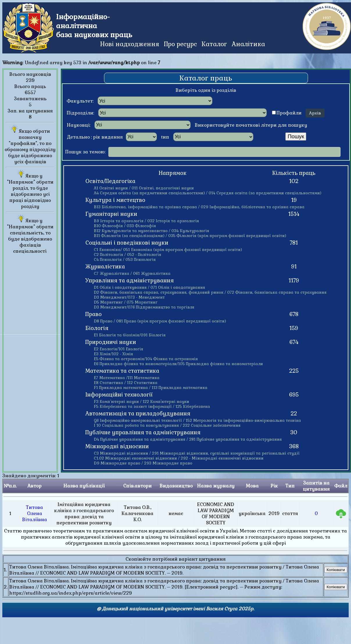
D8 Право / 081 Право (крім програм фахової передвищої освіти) (160, 321)
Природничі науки (111, 342)
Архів (315, 113)
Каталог (214, 44)
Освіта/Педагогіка (110, 181)
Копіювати (336, 570)
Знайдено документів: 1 (175, 537)
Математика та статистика (122, 371)
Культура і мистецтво (115, 200)
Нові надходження (130, 44)
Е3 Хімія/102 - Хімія (113, 354)
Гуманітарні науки (111, 214)
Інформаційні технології (119, 395)
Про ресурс (180, 44)
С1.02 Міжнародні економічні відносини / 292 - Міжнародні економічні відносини (179, 458)
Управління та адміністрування (130, 281)
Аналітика (248, 44)
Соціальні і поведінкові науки (127, 243)
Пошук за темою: (85, 152)
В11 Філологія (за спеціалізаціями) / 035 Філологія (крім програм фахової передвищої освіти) (190, 236)
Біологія (97, 328)
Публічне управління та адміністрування (143, 433)
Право (94, 314)
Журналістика (105, 267)
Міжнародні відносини (117, 446)
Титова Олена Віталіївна (35, 513)
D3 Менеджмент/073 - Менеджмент (129, 297)
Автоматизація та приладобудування (138, 414)
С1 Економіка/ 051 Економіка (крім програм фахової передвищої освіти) (168, 250)
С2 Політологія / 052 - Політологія (128, 255)
